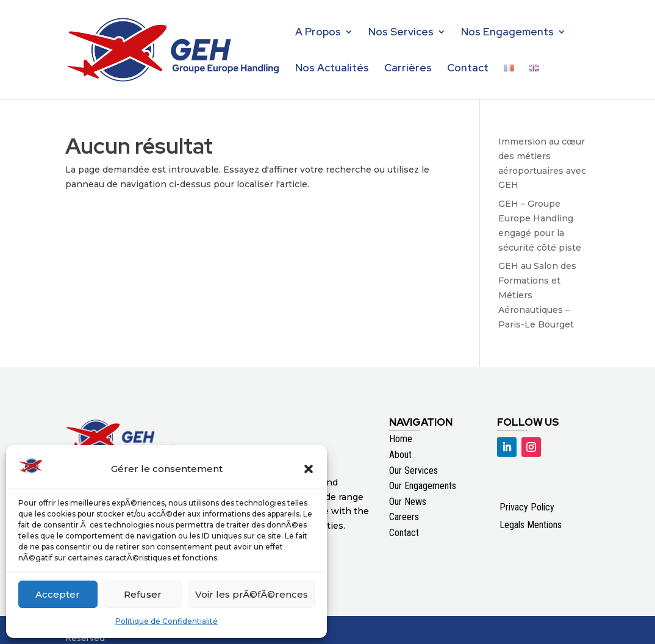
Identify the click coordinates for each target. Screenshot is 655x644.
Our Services (413, 470)
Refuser (143, 594)
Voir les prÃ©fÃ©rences (252, 594)
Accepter (58, 594)
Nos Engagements (507, 33)
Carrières (408, 69)
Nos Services (401, 33)
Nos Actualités (332, 69)
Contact (468, 69)
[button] (309, 469)
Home (401, 439)
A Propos (318, 33)
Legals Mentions (531, 525)
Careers (404, 517)
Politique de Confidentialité (166, 621)
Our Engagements (423, 486)
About (400, 455)
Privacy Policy (527, 507)
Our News (408, 502)
